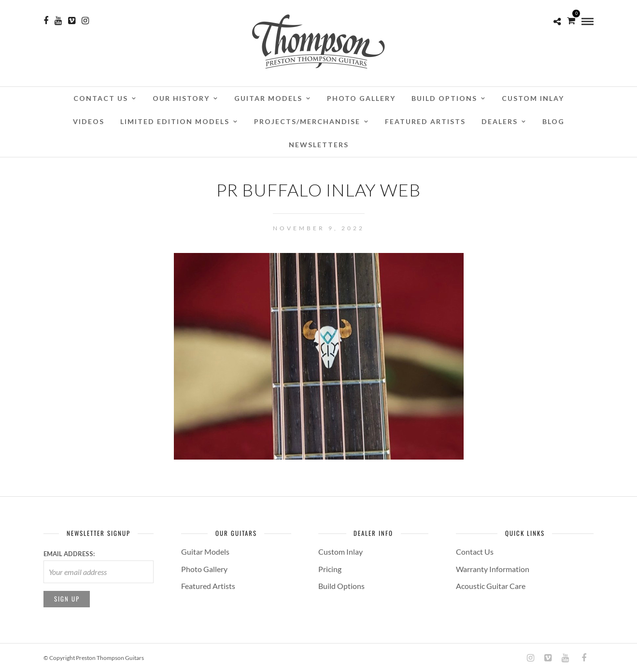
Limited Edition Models (175, 121)
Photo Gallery (361, 98)
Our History (181, 98)
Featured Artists (425, 121)
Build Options (444, 98)
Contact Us (101, 98)
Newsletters (319, 145)
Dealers (500, 121)
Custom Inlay (533, 98)
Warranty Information (493, 569)
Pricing (330, 569)
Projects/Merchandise (307, 121)
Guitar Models (268, 98)
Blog (553, 121)
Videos (89, 121)
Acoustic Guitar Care (491, 586)
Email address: (69, 554)
